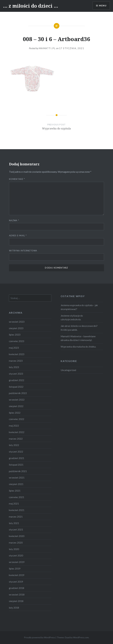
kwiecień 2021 (17, 510)
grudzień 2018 (17, 588)
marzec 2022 (16, 439)
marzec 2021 (16, 517)
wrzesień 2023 (17, 322)
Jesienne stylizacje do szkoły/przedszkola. (72, 318)
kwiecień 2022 (17, 432)
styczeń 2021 (16, 530)
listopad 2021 (16, 465)
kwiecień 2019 (17, 575)
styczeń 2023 (16, 374)
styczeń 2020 (16, 555)
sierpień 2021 (16, 484)
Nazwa (14, 220)
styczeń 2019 (16, 582)
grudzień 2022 (17, 380)
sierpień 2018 (16, 601)
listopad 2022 (16, 387)
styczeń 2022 (16, 452)
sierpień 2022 (16, 406)
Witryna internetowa (23, 251)
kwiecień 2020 (17, 536)
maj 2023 (14, 348)
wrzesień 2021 (17, 478)
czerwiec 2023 (17, 341)
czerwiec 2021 (17, 497)
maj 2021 (14, 504)
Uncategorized (68, 370)
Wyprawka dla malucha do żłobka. (78, 347)
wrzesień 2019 (17, 562)
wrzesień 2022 (17, 400)
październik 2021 (18, 471)
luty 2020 (14, 549)
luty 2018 (14, 608)
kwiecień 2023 (17, 354)
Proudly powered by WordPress (40, 637)
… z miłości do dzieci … (31, 6)
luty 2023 (14, 367)
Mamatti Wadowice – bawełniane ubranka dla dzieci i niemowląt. (78, 338)
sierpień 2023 (16, 328)
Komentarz (17, 179)
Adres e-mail (18, 236)
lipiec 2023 (15, 335)
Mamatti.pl (47, 48)
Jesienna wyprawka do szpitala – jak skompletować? (79, 307)
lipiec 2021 (15, 491)
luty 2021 (14, 523)
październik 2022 (18, 393)
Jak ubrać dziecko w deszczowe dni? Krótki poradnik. (79, 328)
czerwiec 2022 (17, 419)
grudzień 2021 (17, 458)
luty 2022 (14, 445)
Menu (103, 6)
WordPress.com (81, 637)
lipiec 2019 (15, 569)
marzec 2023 (16, 361)
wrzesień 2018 (17, 595)
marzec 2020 (16, 543)
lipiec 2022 (15, 413)
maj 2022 (14, 426)
